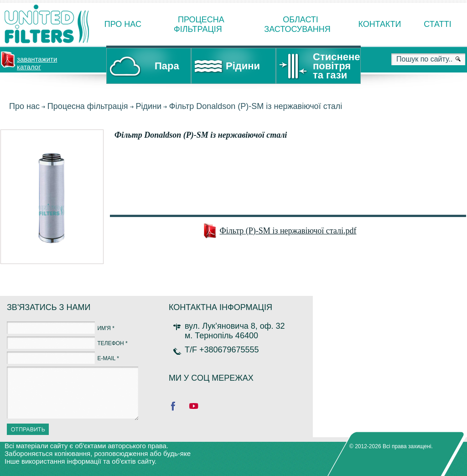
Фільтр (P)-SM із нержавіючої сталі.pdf (288, 231)
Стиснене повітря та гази (336, 66)
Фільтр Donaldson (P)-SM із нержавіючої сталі (256, 106)
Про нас (123, 24)
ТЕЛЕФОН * (112, 343)
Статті (437, 24)
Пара (167, 66)
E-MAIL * (108, 358)
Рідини (243, 66)
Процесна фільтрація (88, 106)
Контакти (379, 24)
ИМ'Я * (106, 328)
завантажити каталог (37, 62)
